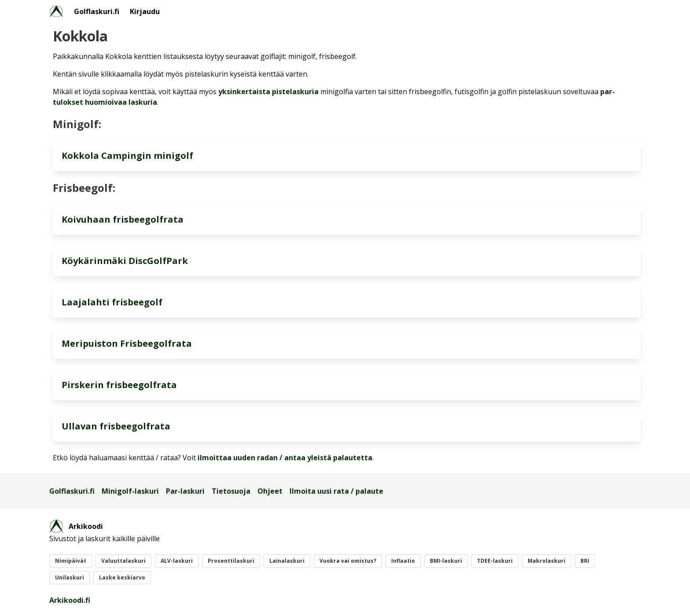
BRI (585, 561)
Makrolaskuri (547, 561)
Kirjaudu (145, 11)
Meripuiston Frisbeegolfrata (127, 343)
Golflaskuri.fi (97, 11)
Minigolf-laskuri (130, 491)
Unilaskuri (70, 577)
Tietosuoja (231, 491)
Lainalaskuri (287, 561)
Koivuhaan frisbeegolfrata (123, 219)
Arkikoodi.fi (70, 600)
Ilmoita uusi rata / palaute (336, 491)
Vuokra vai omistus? (348, 561)
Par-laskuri (185, 491)
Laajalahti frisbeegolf (112, 302)
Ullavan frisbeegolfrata (116, 426)
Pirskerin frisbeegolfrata (119, 385)
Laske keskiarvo (122, 577)
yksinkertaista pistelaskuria (268, 92)
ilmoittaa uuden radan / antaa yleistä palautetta (285, 458)
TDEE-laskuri (495, 561)
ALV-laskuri (177, 561)
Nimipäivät (71, 561)
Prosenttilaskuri (231, 561)
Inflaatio (403, 561)
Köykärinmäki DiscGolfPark (125, 261)
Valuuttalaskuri (123, 561)
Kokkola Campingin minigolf (127, 156)
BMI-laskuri (446, 561)
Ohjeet (270, 491)
